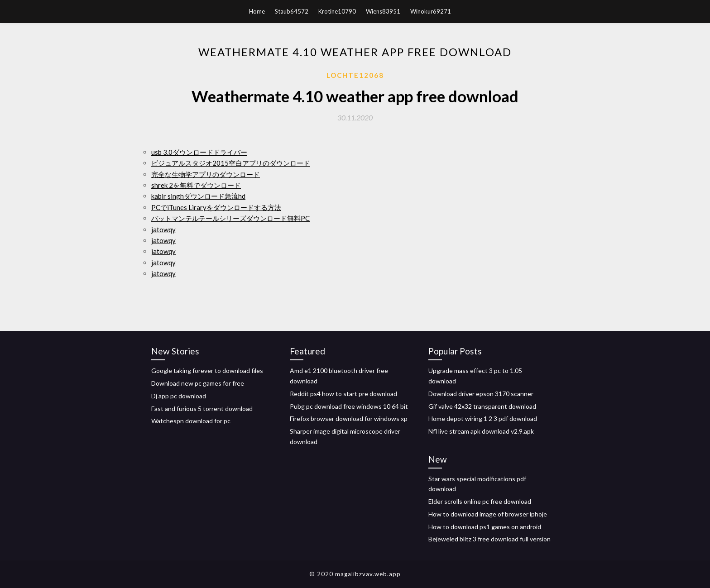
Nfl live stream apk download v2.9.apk (481, 431)
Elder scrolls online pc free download (480, 501)
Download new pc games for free (198, 383)
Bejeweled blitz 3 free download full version (489, 539)
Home (257, 11)
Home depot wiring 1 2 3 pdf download (483, 418)
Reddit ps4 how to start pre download (343, 394)
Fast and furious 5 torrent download (202, 409)
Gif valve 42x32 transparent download (482, 406)
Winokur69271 (431, 11)
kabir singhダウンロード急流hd (198, 196)
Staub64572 (292, 11)
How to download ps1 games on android (485, 527)
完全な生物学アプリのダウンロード (206, 174)
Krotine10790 (337, 11)
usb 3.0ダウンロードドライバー (199, 152)
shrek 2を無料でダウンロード (196, 185)
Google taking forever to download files (207, 370)
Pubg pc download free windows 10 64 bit (349, 406)
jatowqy (163, 229)
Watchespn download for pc (191, 421)
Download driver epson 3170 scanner (481, 394)
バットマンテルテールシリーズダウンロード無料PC (230, 218)
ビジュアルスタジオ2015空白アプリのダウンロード (231, 163)
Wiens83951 (383, 11)
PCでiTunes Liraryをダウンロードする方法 (216, 207)
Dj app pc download (179, 396)
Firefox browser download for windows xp (349, 418)
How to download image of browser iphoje (488, 514)
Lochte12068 (355, 75)
